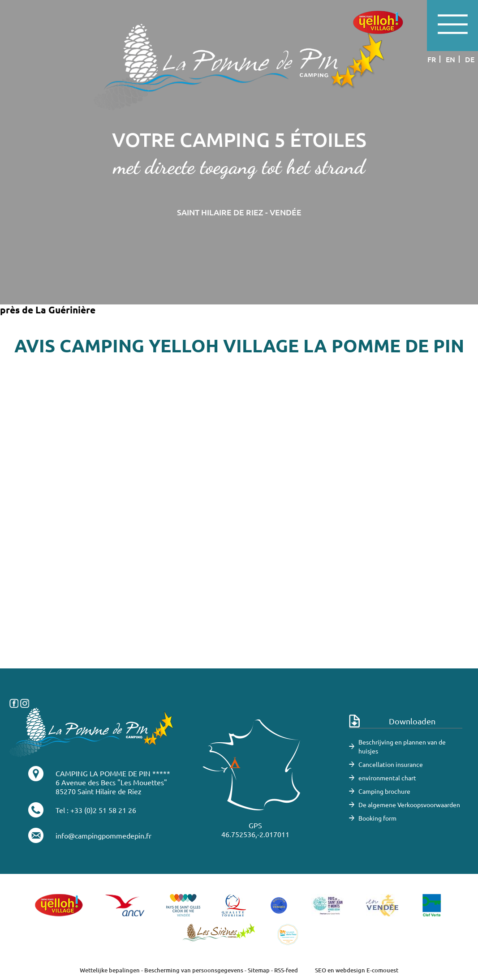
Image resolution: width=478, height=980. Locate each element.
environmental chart (387, 778)
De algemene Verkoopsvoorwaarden (409, 805)
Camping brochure (384, 791)
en (450, 59)
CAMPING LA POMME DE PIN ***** (113, 773)
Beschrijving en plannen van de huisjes (402, 746)
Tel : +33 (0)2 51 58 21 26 (96, 810)
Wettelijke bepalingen (110, 970)
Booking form (377, 818)
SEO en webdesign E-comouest (357, 970)
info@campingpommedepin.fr (103, 835)
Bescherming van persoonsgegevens (194, 970)
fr (432, 59)
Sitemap (259, 970)
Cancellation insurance (391, 764)
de (470, 59)
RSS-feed (286, 970)
